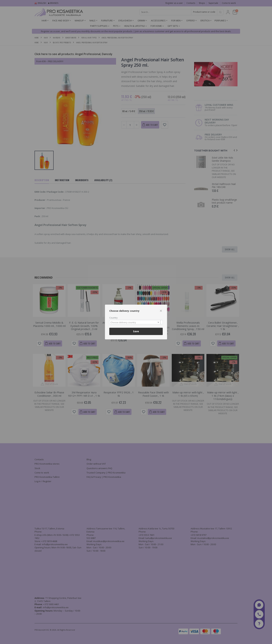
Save (136, 331)
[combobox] (136, 322)
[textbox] (135, 323)
